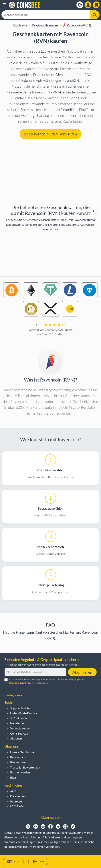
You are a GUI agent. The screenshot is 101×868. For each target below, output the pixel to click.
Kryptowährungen (45, 25)
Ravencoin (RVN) (77, 25)
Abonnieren (82, 672)
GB (38, 862)
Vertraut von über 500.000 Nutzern (50, 330)
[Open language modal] (80, 5)
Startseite (20, 25)
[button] (4, 5)
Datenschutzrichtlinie (19, 683)
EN (13, 862)
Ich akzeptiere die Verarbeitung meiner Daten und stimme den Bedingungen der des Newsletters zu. (47, 681)
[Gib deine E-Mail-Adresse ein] (35, 672)
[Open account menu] (88, 5)
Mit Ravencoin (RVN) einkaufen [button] (51, 134)
